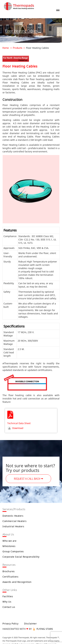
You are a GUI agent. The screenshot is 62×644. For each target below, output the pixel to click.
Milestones (9, 546)
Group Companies (13, 551)
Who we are (9, 541)
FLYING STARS (43, 629)
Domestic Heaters (13, 516)
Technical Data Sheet (19, 423)
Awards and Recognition (17, 582)
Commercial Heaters (14, 521)
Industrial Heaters (13, 526)
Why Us (7, 602)
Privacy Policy (10, 624)
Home (6, 48)
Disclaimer (30, 624)
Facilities (8, 596)
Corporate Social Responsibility (21, 557)
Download (15, 428)
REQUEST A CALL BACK (28, 479)
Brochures (9, 571)
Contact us (9, 607)
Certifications (10, 577)
